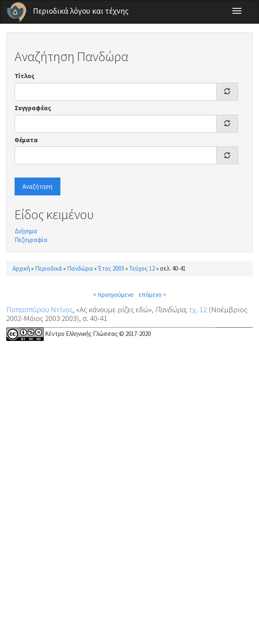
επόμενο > (152, 295)
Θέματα (26, 140)
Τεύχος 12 (142, 268)
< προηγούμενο (113, 295)
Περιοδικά (49, 268)
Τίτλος (25, 76)
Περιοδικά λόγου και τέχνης (81, 11)
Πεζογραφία (31, 240)
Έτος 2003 (111, 268)
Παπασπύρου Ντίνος (40, 309)
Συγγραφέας (33, 108)
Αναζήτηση (37, 186)
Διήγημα (26, 231)
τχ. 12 (198, 309)
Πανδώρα (80, 268)
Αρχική (21, 268)
